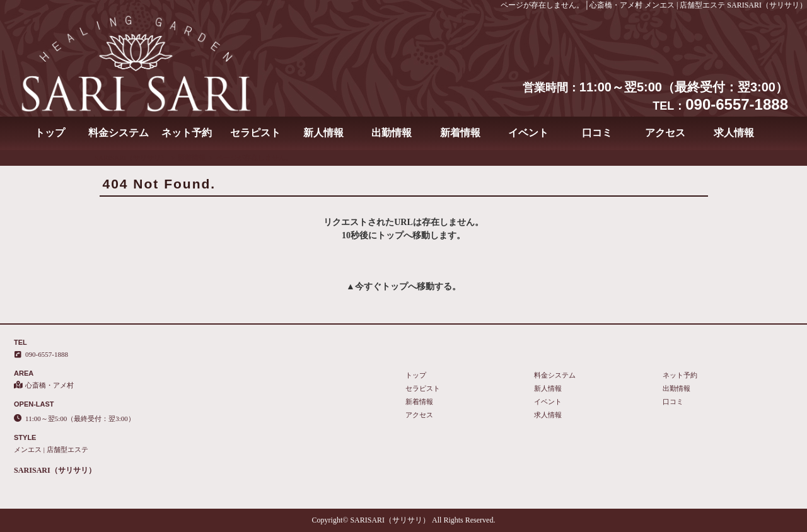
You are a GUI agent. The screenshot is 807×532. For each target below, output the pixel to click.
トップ (50, 133)
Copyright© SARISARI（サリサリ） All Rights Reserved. (404, 520)
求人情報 (734, 133)
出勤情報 (392, 133)
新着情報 (460, 133)
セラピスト (255, 133)
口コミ (597, 133)
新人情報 (323, 133)
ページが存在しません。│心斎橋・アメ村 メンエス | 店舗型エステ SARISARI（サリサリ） (654, 5)
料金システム (119, 133)
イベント (528, 133)
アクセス (665, 133)
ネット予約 (187, 133)
